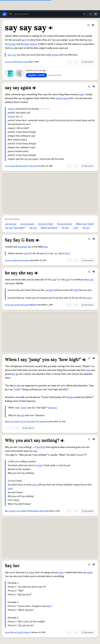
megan (11, 109)
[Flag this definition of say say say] (93, 25)
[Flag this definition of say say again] (94, 87)
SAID (76, 290)
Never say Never (49, 228)
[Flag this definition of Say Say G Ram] (94, 239)
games (55, 55)
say (14, 55)
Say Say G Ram (46, 224)
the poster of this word (28, 166)
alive (26, 253)
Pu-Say (65, 228)
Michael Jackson (29, 44)
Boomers (53, 408)
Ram (67, 253)
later (81, 94)
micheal (49, 290)
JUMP (17, 389)
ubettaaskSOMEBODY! (29, 305)
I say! (76, 228)
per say (33, 228)
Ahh (20, 625)
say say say (9, 62)
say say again (10, 166)
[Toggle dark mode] (91, 14)
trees (34, 485)
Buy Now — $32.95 (36, 75)
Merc (49, 606)
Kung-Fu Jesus (23, 62)
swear (89, 572)
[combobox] (48, 14)
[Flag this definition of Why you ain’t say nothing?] (94, 439)
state (10, 489)
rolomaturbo (44, 422)
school (39, 465)
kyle (47, 120)
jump (23, 408)
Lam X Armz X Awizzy (22, 632)
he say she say (65, 224)
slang (32, 572)
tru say (86, 228)
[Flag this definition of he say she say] (94, 272)
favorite (41, 447)
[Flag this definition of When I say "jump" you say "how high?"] (94, 358)
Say (9, 55)
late (35, 451)
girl (29, 247)
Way (46, 247)
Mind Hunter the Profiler (39, 511)
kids (88, 370)
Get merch (88, 62)
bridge (70, 397)
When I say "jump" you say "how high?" (21, 422)
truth (91, 280)
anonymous (25, 260)
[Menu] (96, 14)
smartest (23, 247)
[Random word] (84, 14)
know (80, 455)
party (24, 40)
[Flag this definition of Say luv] (94, 565)
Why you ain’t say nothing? (16, 511)
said (54, 280)
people (59, 98)
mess (89, 298)
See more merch (55, 75)
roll (31, 622)
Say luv (8, 632)
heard (66, 98)
